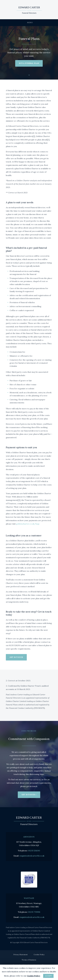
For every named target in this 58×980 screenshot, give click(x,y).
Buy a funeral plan (29, 63)
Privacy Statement (21, 955)
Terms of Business (29, 960)
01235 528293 (34, 851)
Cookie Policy (39, 955)
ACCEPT (48, 976)
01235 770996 (34, 912)
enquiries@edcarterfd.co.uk (32, 856)
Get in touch (16, 657)
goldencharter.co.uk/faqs (28, 524)
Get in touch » (29, 795)
